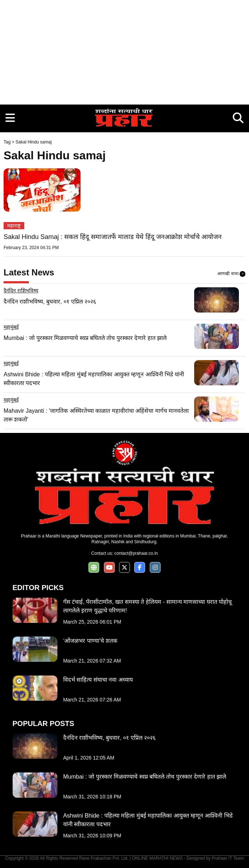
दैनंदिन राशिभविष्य (21, 291)
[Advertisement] (125, 50)
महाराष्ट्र (14, 226)
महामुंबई (11, 327)
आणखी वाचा (231, 274)
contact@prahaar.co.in (136, 553)
